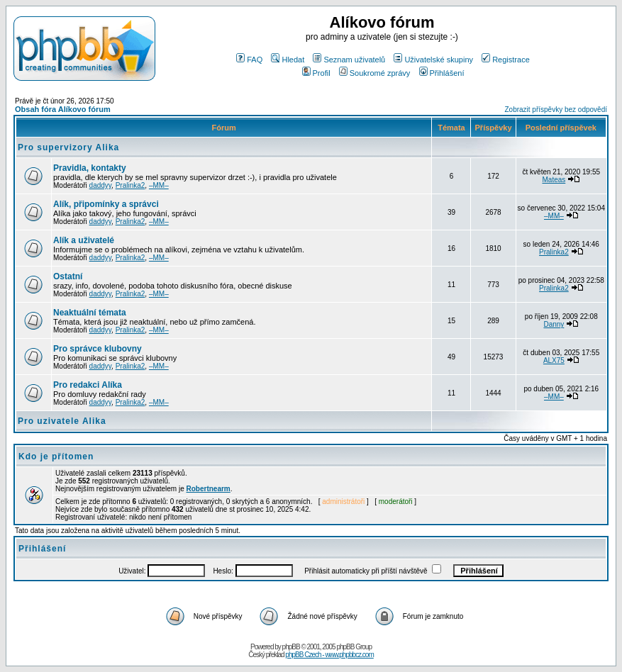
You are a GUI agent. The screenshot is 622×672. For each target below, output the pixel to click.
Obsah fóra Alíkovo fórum (63, 109)
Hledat (288, 60)
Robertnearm (209, 489)
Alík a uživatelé (84, 240)
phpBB (291, 647)
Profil (316, 73)
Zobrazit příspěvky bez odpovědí (556, 110)
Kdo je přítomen (56, 457)
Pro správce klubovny (98, 349)
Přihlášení (442, 73)
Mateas (554, 180)
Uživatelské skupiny (433, 60)
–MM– (159, 185)
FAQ (249, 60)
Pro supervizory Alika (68, 147)
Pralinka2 (130, 185)
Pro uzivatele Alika (62, 421)
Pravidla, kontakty (90, 168)
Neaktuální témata (90, 313)
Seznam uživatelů (349, 60)
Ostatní (68, 276)
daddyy (101, 185)
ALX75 (554, 360)
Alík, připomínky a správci (106, 204)
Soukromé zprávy (375, 73)
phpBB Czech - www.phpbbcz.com (329, 655)
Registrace (506, 60)
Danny (554, 324)
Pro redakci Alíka (88, 385)
